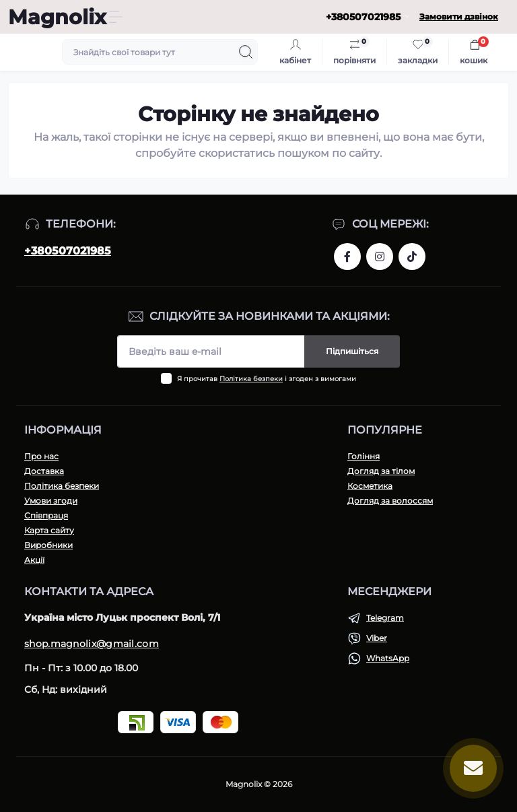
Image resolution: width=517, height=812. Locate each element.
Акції (34, 560)
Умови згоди (51, 501)
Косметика (370, 486)
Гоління (364, 456)
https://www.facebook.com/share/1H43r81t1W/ (347, 257)
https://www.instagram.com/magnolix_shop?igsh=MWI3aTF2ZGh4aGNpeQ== (380, 257)
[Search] (246, 52)
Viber (377, 638)
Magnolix (57, 17)
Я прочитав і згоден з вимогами (267, 379)
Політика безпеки (251, 379)
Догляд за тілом (381, 471)
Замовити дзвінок (459, 16)
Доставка (44, 471)
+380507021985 (68, 251)
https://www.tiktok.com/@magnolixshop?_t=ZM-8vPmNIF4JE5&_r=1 (412, 257)
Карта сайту (49, 530)
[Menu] (116, 17)
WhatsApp (388, 658)
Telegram (385, 618)
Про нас (41, 456)
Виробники (48, 545)
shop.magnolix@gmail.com (92, 644)
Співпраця (46, 515)
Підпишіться (352, 351)
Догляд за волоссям (390, 501)
